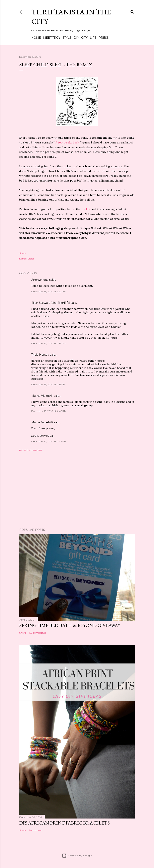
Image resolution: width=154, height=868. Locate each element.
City (84, 38)
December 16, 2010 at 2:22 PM (49, 291)
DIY (76, 38)
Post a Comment (31, 450)
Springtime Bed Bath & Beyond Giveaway (70, 625)
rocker (86, 209)
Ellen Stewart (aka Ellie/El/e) (51, 303)
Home (36, 38)
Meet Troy (52, 38)
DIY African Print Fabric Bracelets (64, 823)
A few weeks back (67, 142)
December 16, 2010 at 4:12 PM (48, 343)
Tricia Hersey (40, 355)
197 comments (37, 633)
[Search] (132, 11)
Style (67, 38)
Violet (31, 259)
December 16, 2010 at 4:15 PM (48, 384)
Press (104, 38)
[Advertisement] (77, 490)
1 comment (35, 830)
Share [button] (23, 253)
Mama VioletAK (42, 396)
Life (93, 38)
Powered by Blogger (77, 856)
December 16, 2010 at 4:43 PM (49, 441)
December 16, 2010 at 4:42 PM (49, 411)
